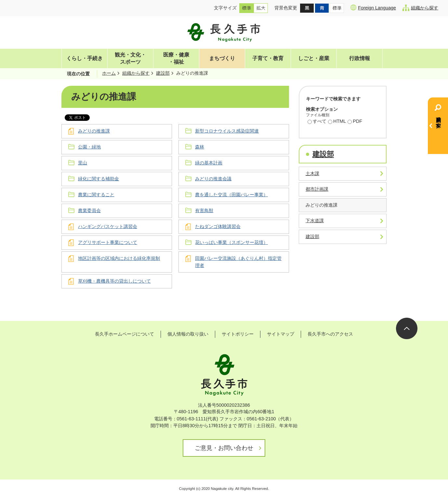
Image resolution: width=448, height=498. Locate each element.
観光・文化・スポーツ (130, 58)
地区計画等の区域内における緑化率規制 (119, 258)
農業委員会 (89, 211)
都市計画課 (317, 189)
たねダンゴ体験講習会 (218, 226)
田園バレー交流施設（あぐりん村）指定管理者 (238, 262)
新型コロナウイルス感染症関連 (227, 131)
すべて (317, 122)
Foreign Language (373, 7)
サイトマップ (281, 334)
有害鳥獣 (204, 211)
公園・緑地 (89, 147)
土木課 (312, 173)
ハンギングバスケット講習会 (108, 226)
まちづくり (222, 58)
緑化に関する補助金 (99, 179)
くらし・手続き (85, 58)
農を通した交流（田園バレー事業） (231, 195)
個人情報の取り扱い (188, 334)
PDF (355, 122)
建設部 (163, 73)
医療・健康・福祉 (176, 58)
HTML (337, 122)
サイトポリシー (238, 334)
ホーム (109, 73)
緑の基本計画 (209, 163)
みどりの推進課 (94, 131)
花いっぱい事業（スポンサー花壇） (231, 242)
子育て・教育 (268, 58)
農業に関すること (96, 195)
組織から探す (420, 8)
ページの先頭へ (407, 328)
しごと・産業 (314, 58)
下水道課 (315, 221)
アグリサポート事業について (108, 242)
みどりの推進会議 (213, 179)
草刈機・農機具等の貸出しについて (114, 281)
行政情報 (360, 58)
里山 (83, 163)
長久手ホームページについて (125, 334)
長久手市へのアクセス (330, 334)
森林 (200, 147)
